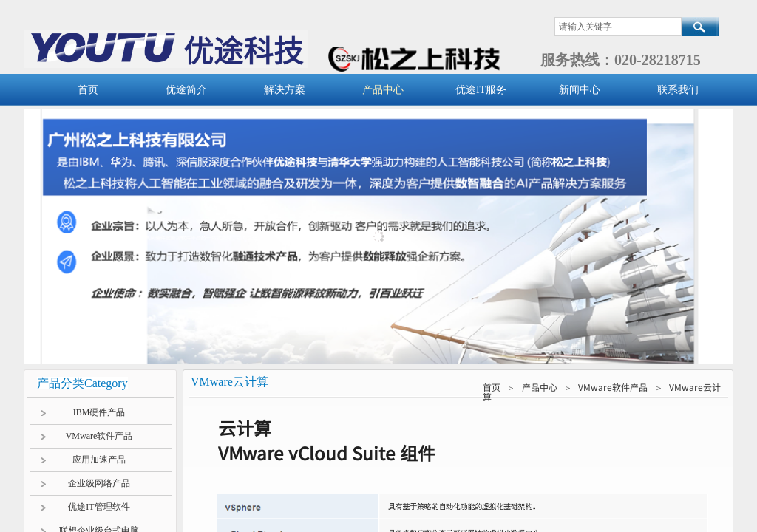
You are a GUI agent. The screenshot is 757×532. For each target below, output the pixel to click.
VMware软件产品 (613, 387)
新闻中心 (580, 90)
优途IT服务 (481, 90)
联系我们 (678, 90)
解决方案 (285, 90)
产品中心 (383, 90)
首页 (88, 90)
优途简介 (186, 90)
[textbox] (618, 27)
